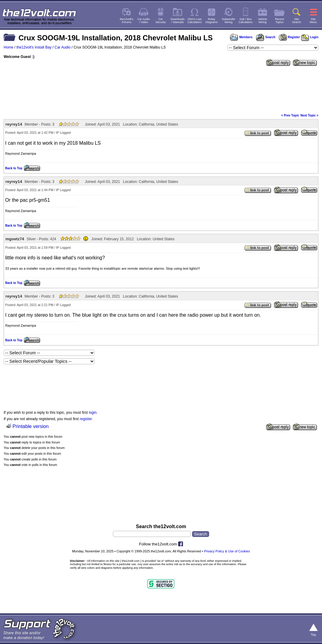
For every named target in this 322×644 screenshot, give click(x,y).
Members (241, 37)
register (86, 419)
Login (310, 37)
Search (266, 37)
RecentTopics (280, 21)
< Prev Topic (290, 115)
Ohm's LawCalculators (195, 21)
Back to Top (14, 168)
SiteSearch (297, 21)
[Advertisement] (161, 89)
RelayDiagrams (212, 21)
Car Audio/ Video (144, 21)
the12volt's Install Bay (34, 47)
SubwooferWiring (229, 21)
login (93, 413)
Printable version (31, 426)
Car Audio (63, 47)
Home (8, 47)
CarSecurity (161, 21)
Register (290, 37)
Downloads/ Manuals (178, 21)
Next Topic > (309, 115)
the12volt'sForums (127, 21)
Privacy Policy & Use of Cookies (227, 551)
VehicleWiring (263, 21)
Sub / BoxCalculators (246, 21)
